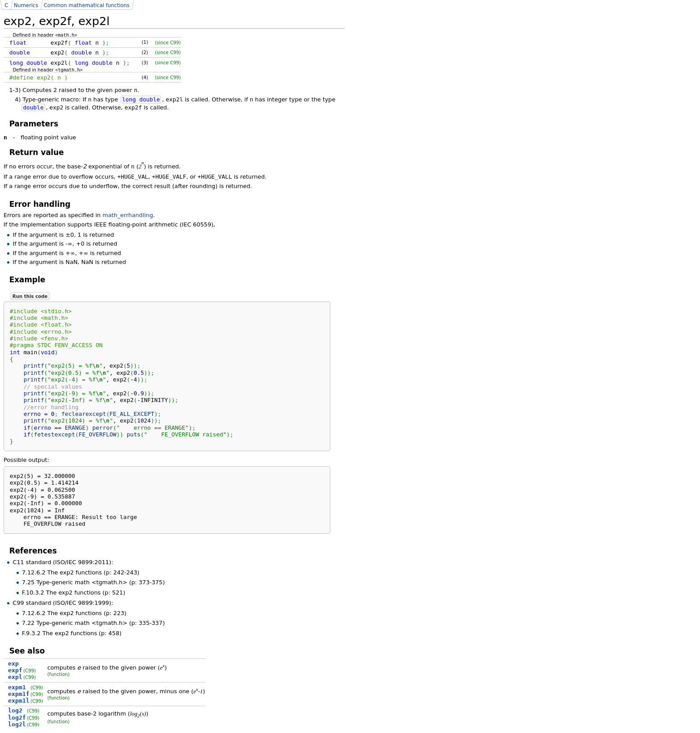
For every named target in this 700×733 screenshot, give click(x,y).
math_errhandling (128, 215)
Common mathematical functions (87, 5)
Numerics (26, 5)
